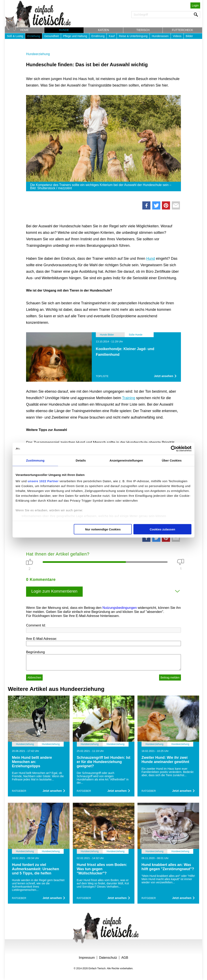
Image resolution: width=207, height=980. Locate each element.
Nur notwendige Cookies (103, 529)
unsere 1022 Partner (43, 481)
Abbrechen (34, 678)
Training (129, 398)
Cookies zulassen (163, 529)
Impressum (87, 958)
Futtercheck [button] (183, 30)
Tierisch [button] (143, 30)
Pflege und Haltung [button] (75, 36)
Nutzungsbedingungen (120, 608)
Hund (150, 259)
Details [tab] (81, 460)
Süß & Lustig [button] (15, 36)
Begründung (35, 652)
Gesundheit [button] (52, 36)
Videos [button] (177, 36)
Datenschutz (108, 958)
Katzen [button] (103, 30)
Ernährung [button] (98, 36)
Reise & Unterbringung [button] (133, 36)
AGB (125, 958)
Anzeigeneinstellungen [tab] (126, 460)
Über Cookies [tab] (172, 460)
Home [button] (24, 30)
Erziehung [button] (34, 36)
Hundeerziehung (38, 54)
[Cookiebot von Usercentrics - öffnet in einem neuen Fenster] (174, 449)
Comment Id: (36, 625)
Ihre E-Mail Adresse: (42, 639)
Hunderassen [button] (160, 36)
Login (195, 5)
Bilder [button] (189, 36)
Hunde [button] (64, 30)
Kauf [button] (112, 36)
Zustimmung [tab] (35, 460)
